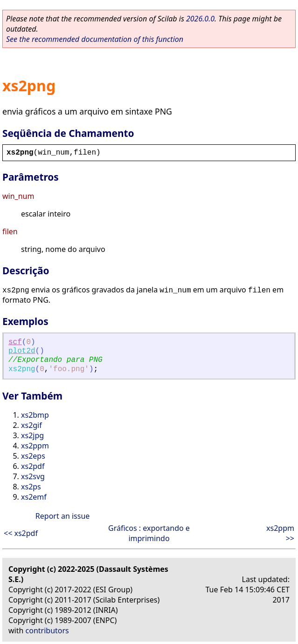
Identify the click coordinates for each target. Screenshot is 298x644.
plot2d (22, 351)
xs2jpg (32, 435)
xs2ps (31, 487)
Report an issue (62, 516)
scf (15, 342)
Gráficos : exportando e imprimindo (149, 533)
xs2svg (33, 476)
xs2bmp (35, 415)
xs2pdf (33, 466)
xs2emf (34, 497)
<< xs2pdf (21, 533)
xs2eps (33, 456)
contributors (47, 630)
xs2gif (31, 425)
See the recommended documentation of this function (95, 39)
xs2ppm (35, 446)
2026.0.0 (200, 19)
